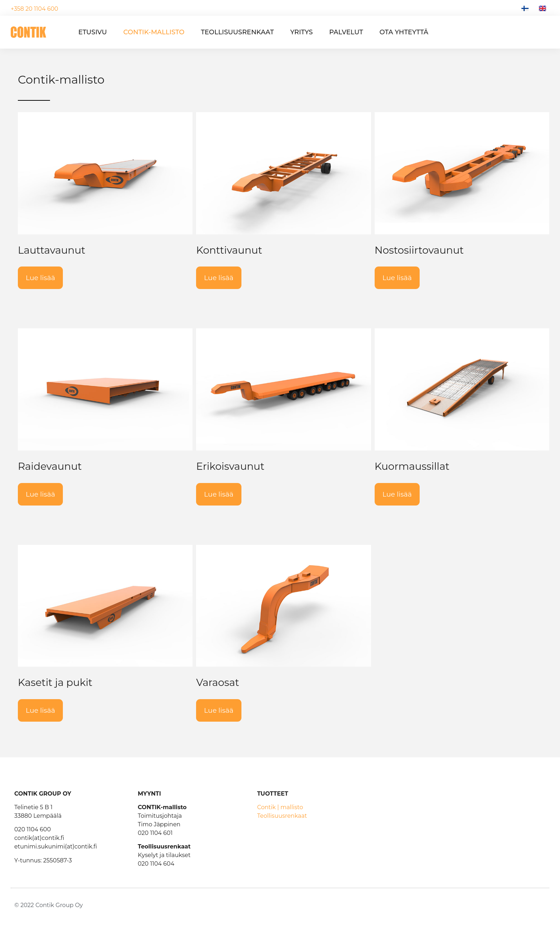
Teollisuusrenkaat (237, 32)
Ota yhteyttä (404, 32)
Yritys (302, 32)
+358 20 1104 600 (34, 9)
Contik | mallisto (280, 807)
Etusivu (92, 32)
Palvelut (346, 32)
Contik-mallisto (154, 32)
